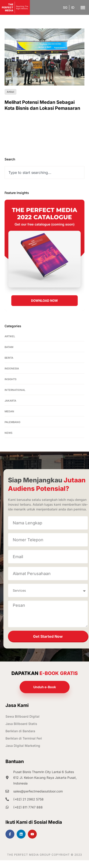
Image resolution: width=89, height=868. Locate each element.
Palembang (12, 422)
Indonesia (12, 369)
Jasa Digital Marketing (23, 746)
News (8, 433)
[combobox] (44, 173)
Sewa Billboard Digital (22, 716)
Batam (9, 347)
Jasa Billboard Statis (21, 724)
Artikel (10, 336)
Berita (9, 358)
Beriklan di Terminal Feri (24, 738)
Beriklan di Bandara (20, 731)
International (15, 390)
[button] (83, 7)
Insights (10, 379)
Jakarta (10, 401)
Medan (9, 411)
